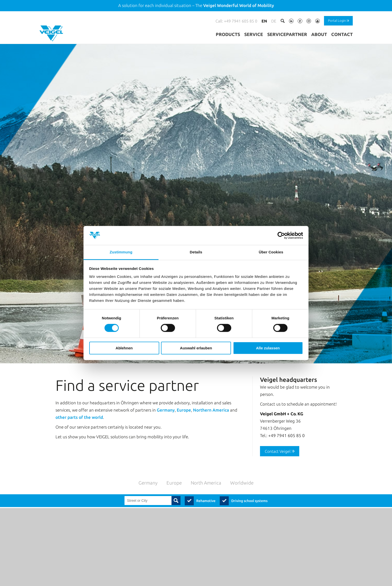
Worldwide (242, 473)
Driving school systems (249, 491)
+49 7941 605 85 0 (286, 426)
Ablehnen (124, 348)
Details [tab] (196, 252)
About (319, 34)
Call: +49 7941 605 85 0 (236, 21)
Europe (184, 400)
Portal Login (337, 20)
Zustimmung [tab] (121, 252)
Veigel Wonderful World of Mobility (239, 5)
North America (206, 473)
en (264, 21)
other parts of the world (79, 408)
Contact (342, 34)
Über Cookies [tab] (271, 252)
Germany (166, 400)
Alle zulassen (268, 348)
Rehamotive (206, 491)
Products (228, 34)
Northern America (211, 400)
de (274, 21)
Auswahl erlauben (196, 348)
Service (254, 34)
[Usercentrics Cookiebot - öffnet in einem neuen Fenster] (281, 235)
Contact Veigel (278, 442)
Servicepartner (287, 34)
